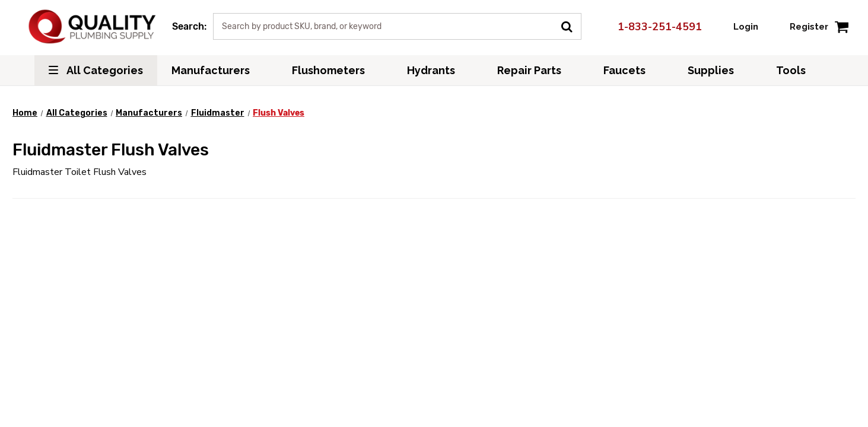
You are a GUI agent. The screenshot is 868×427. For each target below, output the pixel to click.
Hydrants (438, 70)
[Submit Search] (571, 26)
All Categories (96, 70)
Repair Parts (536, 70)
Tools (798, 70)
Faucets (631, 70)
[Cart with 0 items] (842, 26)
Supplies (718, 70)
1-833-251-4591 (653, 27)
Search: (189, 26)
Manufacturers (217, 70)
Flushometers (335, 70)
